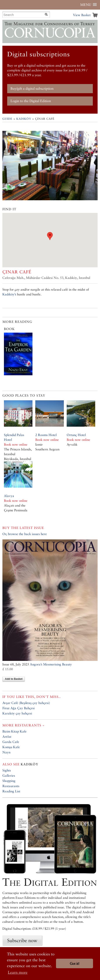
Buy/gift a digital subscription (32, 88)
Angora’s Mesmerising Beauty (51, 664)
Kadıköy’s (9, 294)
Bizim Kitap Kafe (14, 731)
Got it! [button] (75, 964)
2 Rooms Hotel (46, 435)
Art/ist (7, 737)
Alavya (9, 496)
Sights (7, 770)
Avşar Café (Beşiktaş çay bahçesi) (26, 703)
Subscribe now (22, 940)
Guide (7, 119)
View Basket (82, 15)
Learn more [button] (18, 972)
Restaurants (11, 786)
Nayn (6, 752)
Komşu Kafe (11, 747)
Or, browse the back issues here (25, 534)
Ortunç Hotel (76, 435)
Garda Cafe (11, 742)
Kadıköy (24, 119)
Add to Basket (14, 679)
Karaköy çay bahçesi (17, 713)
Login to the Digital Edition (31, 101)
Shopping (9, 781)
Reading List (11, 791)
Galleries (9, 775)
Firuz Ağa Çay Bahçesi (19, 708)
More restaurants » (23, 725)
